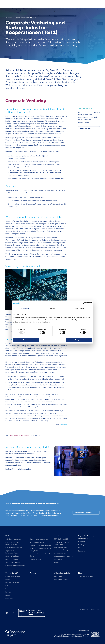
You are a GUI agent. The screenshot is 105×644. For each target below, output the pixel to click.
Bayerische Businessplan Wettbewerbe (87, 537)
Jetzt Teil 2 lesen (86, 128)
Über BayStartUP (12, 573)
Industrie (57, 536)
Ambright (64, 425)
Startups (8, 536)
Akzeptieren (79, 340)
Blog (80, 573)
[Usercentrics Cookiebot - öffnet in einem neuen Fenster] (84, 303)
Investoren (34, 536)
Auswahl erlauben (52, 340)
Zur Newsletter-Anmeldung (83, 513)
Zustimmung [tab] (25, 308)
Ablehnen (26, 340)
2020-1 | (9, 18)
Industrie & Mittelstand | (21, 18)
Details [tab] (52, 308)
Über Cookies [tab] (80, 308)
